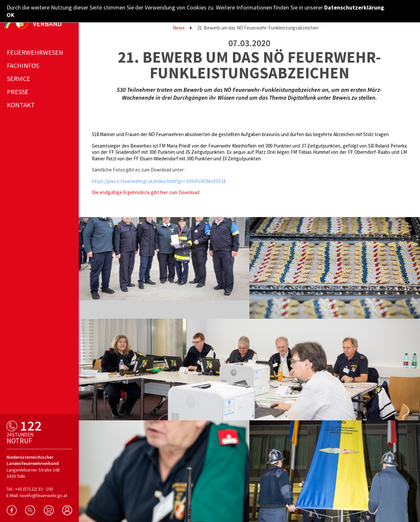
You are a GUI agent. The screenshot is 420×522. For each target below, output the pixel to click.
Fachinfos (23, 65)
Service (19, 79)
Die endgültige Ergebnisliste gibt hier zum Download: (146, 192)
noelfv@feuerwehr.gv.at (43, 495)
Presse (18, 92)
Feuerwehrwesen (35, 52)
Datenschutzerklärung (354, 7)
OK (10, 15)
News (179, 28)
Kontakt (21, 105)
